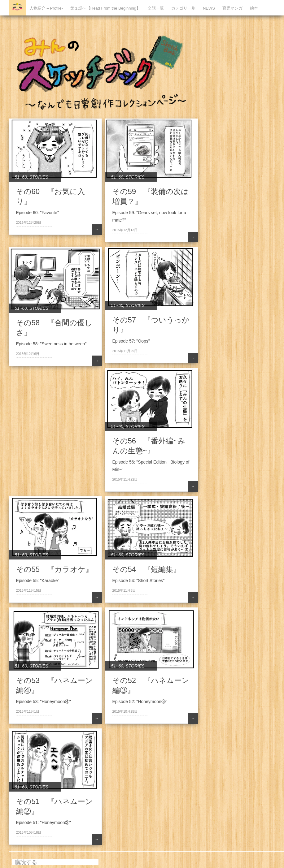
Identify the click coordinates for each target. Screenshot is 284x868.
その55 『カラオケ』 (55, 569)
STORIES (39, 177)
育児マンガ (232, 8)
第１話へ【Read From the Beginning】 (105, 8)
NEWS (209, 8)
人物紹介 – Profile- (46, 8)
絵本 (254, 8)
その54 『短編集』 (147, 569)
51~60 (21, 177)
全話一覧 (156, 8)
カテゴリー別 (183, 8)
